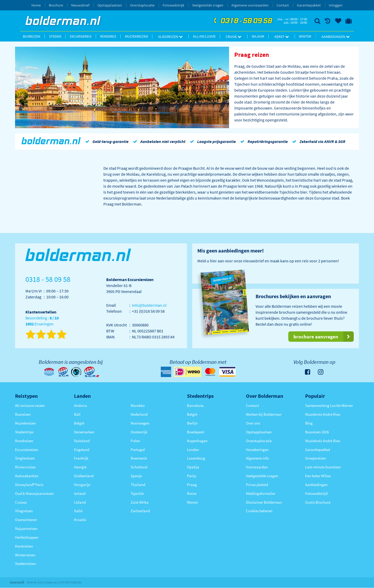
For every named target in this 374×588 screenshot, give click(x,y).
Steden (55, 36)
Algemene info (257, 458)
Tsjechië (137, 493)
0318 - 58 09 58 (242, 21)
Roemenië (139, 458)
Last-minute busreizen (323, 467)
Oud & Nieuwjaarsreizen (34, 493)
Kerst (282, 37)
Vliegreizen (170, 37)
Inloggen (336, 5)
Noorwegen (140, 423)
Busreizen (32, 36)
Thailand (138, 485)
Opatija (193, 467)
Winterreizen (25, 555)
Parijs (192, 476)
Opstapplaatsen (110, 5)
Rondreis (108, 36)
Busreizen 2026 (317, 432)
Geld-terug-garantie (106, 141)
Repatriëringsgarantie (263, 141)
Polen (135, 441)
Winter (305, 36)
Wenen (192, 502)
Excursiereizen (27, 450)
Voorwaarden (257, 467)
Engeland (82, 450)
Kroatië (80, 520)
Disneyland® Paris (29, 485)
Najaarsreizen (26, 528)
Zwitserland (140, 511)
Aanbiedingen (336, 37)
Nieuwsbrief (80, 5)
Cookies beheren (259, 511)
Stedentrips (24, 432)
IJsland (80, 502)
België (79, 423)
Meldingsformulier (261, 493)
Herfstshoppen (27, 537)
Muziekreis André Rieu (323, 414)
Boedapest (196, 432)
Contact (283, 5)
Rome (192, 493)
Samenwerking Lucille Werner (329, 405)
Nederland (139, 414)
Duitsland (82, 441)
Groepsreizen (316, 458)
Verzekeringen (257, 450)
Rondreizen (24, 441)
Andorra (81, 405)
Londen (193, 450)
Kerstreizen (24, 546)
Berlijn (192, 423)
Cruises (21, 502)
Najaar (258, 36)
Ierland (80, 493)
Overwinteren (26, 520)
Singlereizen (25, 458)
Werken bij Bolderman (264, 414)
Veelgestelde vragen (208, 5)
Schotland (139, 467)
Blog (309, 423)
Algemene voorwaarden (250, 5)
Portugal (138, 450)
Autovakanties (27, 476)
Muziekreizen (136, 36)
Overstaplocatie (142, 5)
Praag (192, 485)
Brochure (56, 5)
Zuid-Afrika (140, 502)
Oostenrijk (139, 432)
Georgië (80, 467)
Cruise (233, 37)
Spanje (136, 476)
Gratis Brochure (318, 502)
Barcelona (195, 405)
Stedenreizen (25, 563)
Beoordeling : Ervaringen (42, 321)
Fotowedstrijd (173, 5)
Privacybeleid (257, 485)
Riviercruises (25, 467)
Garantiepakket (309, 5)
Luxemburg (196, 458)
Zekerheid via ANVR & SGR (318, 141)
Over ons (253, 423)
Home (36, 5)
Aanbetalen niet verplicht (158, 141)
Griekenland (84, 476)
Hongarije (82, 485)
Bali (77, 414)
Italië (78, 511)
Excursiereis (81, 36)
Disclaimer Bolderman (264, 502)
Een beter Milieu (318, 476)
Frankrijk (81, 458)
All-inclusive (204, 36)
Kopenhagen (197, 441)
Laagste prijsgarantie (212, 141)
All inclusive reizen (30, 405)
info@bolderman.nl (149, 305)
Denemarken (84, 432)
